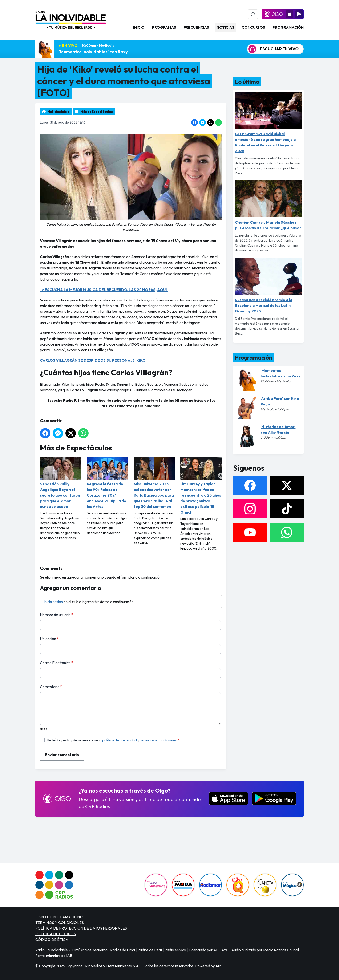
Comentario (51, 687)
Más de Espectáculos (97, 112)
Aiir (218, 966)
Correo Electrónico (57, 663)
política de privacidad (119, 740)
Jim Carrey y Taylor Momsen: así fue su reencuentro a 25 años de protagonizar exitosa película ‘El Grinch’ (201, 486)
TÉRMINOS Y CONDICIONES (60, 923)
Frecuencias (196, 27)
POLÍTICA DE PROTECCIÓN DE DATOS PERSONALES (81, 928)
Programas (164, 27)
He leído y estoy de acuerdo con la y (113, 740)
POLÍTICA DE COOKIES (56, 934)
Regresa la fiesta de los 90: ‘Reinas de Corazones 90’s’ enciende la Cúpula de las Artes (108, 483)
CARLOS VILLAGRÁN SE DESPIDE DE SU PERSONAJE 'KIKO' (93, 360)
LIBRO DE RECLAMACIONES (60, 917)
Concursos (253, 27)
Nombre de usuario (57, 615)
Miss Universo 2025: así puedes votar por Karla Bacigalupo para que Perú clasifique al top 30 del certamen (154, 483)
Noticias (225, 27)
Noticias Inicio (59, 112)
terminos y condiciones (158, 740)
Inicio (139, 27)
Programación (288, 27)
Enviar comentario (62, 755)
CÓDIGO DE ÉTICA (52, 940)
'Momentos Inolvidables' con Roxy (93, 52)
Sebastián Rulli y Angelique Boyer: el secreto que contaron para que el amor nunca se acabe (61, 483)
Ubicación (49, 639)
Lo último (247, 82)
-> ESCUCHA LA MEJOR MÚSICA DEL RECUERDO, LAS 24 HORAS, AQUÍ (104, 290)
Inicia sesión (53, 602)
